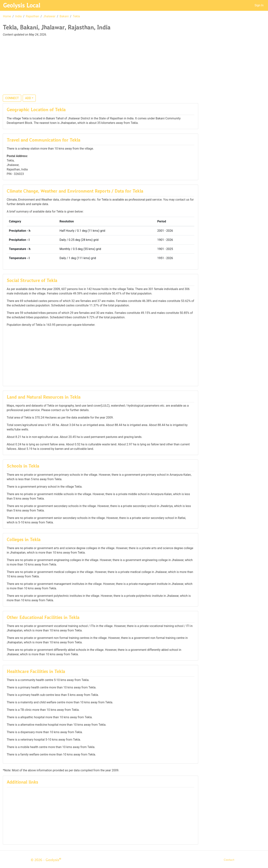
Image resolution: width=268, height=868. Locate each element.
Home (7, 16)
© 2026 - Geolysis (46, 860)
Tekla (76, 16)
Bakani (64, 16)
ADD (28, 98)
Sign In (259, 5)
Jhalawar (49, 16)
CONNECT (12, 98)
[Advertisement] (134, 68)
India (19, 16)
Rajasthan (32, 16)
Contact (229, 860)
